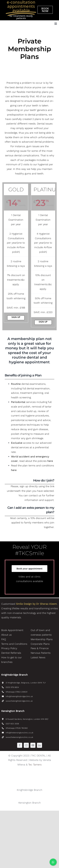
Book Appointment (12, 630)
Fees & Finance (40, 648)
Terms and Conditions (14, 644)
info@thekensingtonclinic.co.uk (19, 733)
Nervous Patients (41, 653)
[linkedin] (39, 745)
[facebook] (20, 745)
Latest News (38, 657)
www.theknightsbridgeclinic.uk (19, 701)
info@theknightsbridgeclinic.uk (19, 696)
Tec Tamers (35, 765)
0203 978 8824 (12, 687)
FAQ (4, 639)
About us (6, 635)
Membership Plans (42, 639)
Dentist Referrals (11, 653)
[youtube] (33, 745)
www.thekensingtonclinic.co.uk (19, 737)
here (50, 461)
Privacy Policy (9, 648)
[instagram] (26, 745)
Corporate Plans (40, 644)
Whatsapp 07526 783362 (17, 728)
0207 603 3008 (12, 724)
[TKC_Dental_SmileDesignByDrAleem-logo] (22, 22)
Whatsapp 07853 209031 (17, 692)
